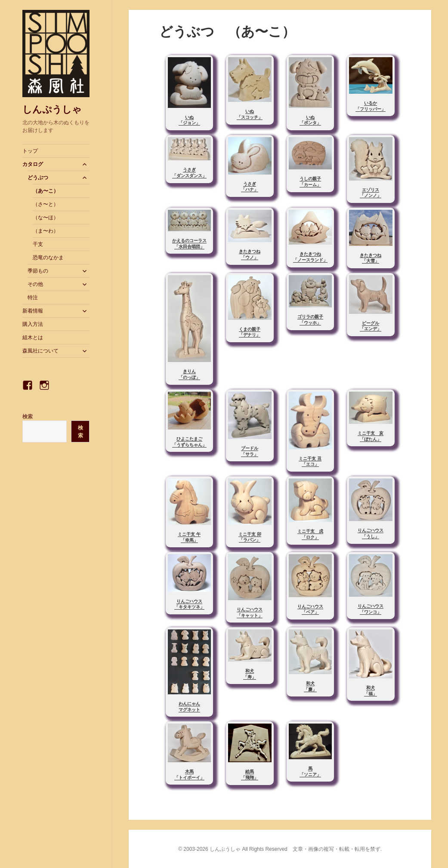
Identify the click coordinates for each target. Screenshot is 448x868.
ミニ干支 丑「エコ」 (310, 462)
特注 (33, 298)
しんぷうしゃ (52, 109)
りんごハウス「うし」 (371, 533)
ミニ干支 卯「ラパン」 (250, 537)
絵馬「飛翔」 (250, 774)
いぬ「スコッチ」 (250, 114)
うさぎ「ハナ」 (250, 187)
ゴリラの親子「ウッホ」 (310, 320)
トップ (30, 151)
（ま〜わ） (46, 231)
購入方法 (33, 324)
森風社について (40, 351)
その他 (35, 284)
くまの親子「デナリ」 (250, 332)
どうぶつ (38, 178)
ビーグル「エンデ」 (371, 326)
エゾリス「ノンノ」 (371, 193)
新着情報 (33, 311)
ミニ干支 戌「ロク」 (310, 534)
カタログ (33, 164)
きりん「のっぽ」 (189, 374)
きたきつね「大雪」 (371, 258)
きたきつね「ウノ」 (250, 254)
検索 (28, 417)
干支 (38, 244)
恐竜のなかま (48, 258)
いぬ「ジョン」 (189, 120)
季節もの (38, 271)
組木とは (33, 337)
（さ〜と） (46, 204)
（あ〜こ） (46, 191)
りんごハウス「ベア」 (310, 609)
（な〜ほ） (46, 218)
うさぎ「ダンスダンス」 (189, 173)
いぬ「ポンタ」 (310, 120)
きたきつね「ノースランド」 (310, 257)
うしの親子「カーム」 (310, 182)
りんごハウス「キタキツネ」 (189, 604)
